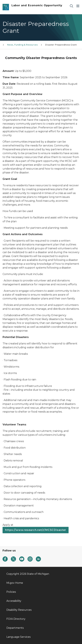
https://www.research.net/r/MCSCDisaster (36, 530)
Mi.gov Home (15, 583)
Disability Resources (19, 610)
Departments (15, 628)
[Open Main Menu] (78, 6)
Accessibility (14, 601)
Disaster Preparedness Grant (61, 45)
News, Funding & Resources (22, 45)
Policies (11, 592)
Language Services (18, 637)
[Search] (71, 6)
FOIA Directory (16, 619)
